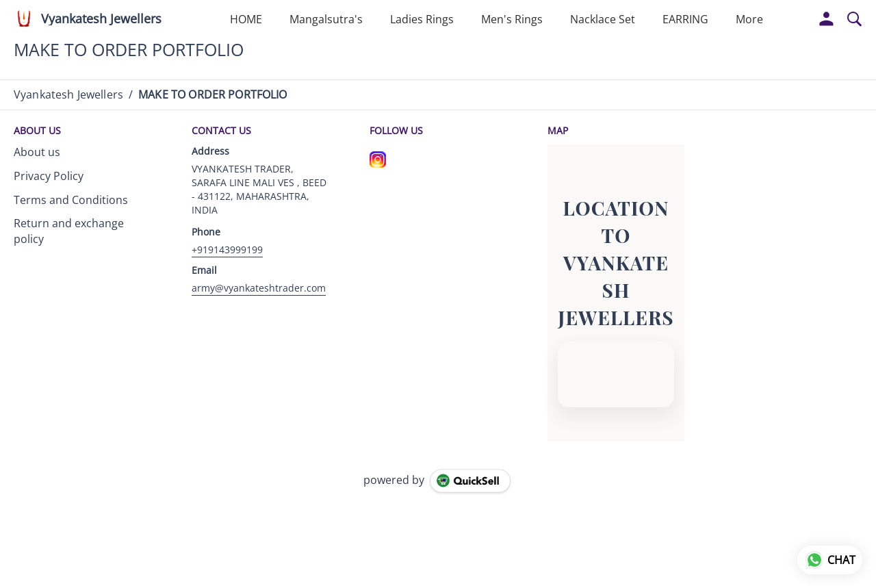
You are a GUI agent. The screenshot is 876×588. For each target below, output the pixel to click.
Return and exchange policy (69, 231)
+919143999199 (227, 250)
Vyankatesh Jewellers (101, 19)
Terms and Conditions (71, 200)
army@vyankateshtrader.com (259, 288)
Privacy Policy (49, 176)
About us (37, 152)
